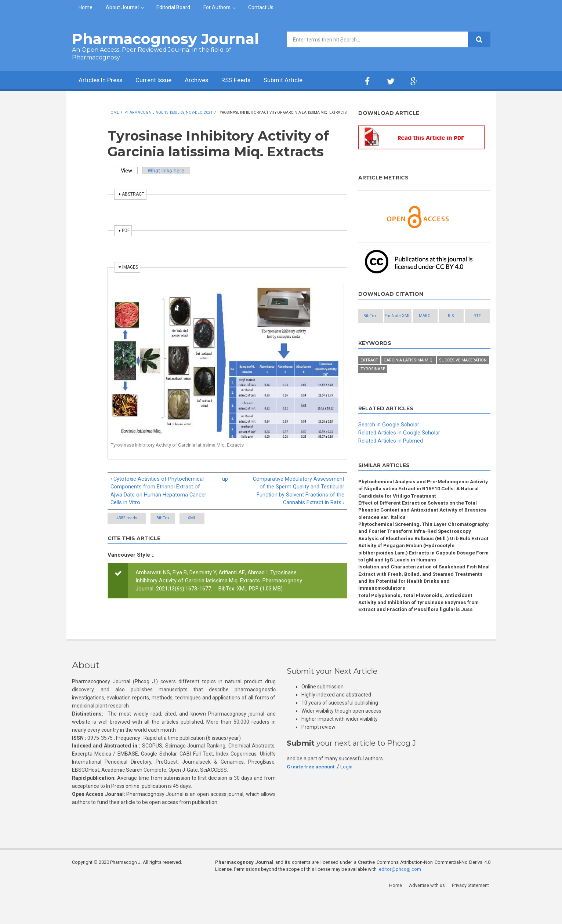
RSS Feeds (248, 81)
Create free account (311, 794)
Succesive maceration (463, 377)
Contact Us (261, 7)
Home (86, 7)
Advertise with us (428, 913)
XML (213, 519)
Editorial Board (173, 7)
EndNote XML (417, 316)
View (130, 171)
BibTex (170, 519)
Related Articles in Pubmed (391, 457)
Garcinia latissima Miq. (409, 377)
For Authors (217, 7)
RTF (417, 332)
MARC (457, 316)
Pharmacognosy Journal (165, 39)
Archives (206, 81)
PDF (254, 589)
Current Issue (160, 81)
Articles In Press (103, 81)
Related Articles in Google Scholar (399, 449)
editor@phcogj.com (400, 897)
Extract (369, 377)
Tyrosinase (373, 385)
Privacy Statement (472, 913)
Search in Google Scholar (389, 441)
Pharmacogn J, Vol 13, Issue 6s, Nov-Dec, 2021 (168, 112)
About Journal (122, 7)
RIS (377, 332)
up (225, 479)
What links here (167, 171)
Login (347, 794)
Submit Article (297, 81)
